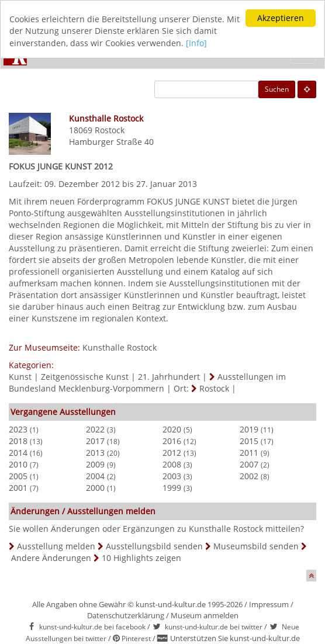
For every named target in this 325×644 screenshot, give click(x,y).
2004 (95, 476)
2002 (249, 476)
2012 (172, 453)
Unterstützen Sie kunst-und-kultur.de (235, 638)
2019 (249, 429)
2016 (172, 441)
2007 (249, 464)
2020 (172, 429)
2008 (172, 464)
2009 (95, 464)
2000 (95, 488)
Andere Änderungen (51, 558)
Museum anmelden (205, 615)
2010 (18, 464)
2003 (172, 476)
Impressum (269, 604)
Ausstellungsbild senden (154, 546)
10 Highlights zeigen (141, 558)
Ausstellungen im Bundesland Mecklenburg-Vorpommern (147, 382)
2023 (18, 429)
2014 (18, 453)
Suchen (277, 89)
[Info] (196, 43)
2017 (95, 441)
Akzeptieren (281, 18)
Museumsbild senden (256, 546)
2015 (249, 441)
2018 (18, 441)
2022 (95, 429)
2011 (249, 453)
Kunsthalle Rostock (120, 347)
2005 (18, 476)
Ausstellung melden (56, 546)
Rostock (110, 130)
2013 (95, 453)
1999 (172, 488)
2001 (18, 488)
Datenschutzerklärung (126, 615)
